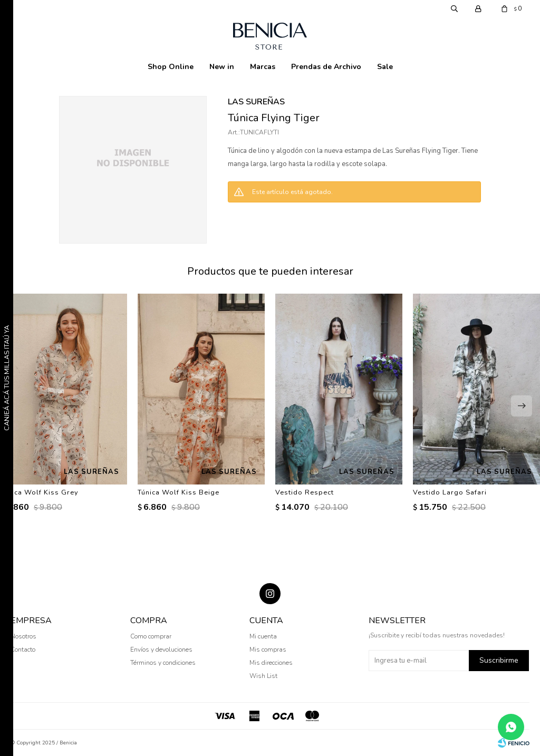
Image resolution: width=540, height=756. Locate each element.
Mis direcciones (271, 663)
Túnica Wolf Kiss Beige (179, 492)
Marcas (263, 67)
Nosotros (23, 636)
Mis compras (268, 650)
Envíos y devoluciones (161, 650)
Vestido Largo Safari (450, 492)
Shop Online (171, 67)
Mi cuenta (263, 636)
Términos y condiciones (163, 663)
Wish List (263, 676)
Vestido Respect (305, 492)
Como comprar (151, 636)
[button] (522, 406)
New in (222, 67)
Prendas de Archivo (326, 67)
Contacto (23, 650)
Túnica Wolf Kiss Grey (39, 492)
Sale (385, 67)
